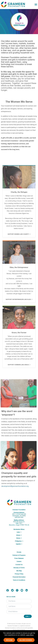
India (19, 532)
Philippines (19, 541)
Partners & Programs (19, 555)
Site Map (19, 571)
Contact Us (19, 565)
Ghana (19, 535)
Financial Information (19, 577)
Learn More (30, 635)
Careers (19, 562)
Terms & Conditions (19, 580)
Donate (19, 552)
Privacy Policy (19, 574)
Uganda (19, 544)
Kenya (19, 538)
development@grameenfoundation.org (16, 486)
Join (28, 616)
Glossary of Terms (19, 568)
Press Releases (19, 558)
